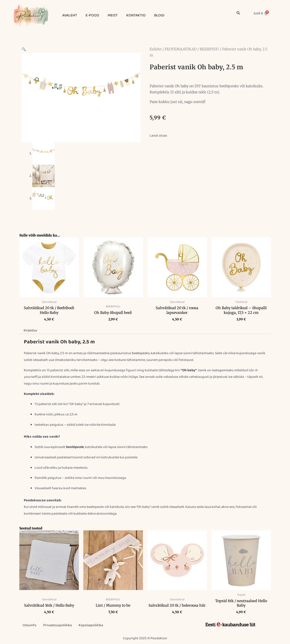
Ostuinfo (30, 625)
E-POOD (92, 15)
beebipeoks (141, 353)
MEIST (113, 15)
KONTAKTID (136, 15)
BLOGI (159, 15)
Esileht (156, 49)
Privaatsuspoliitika (58, 625)
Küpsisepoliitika (91, 625)
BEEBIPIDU (209, 49)
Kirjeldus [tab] (30, 330)
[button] (24, 49)
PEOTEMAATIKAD (181, 49)
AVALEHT (70, 15)
